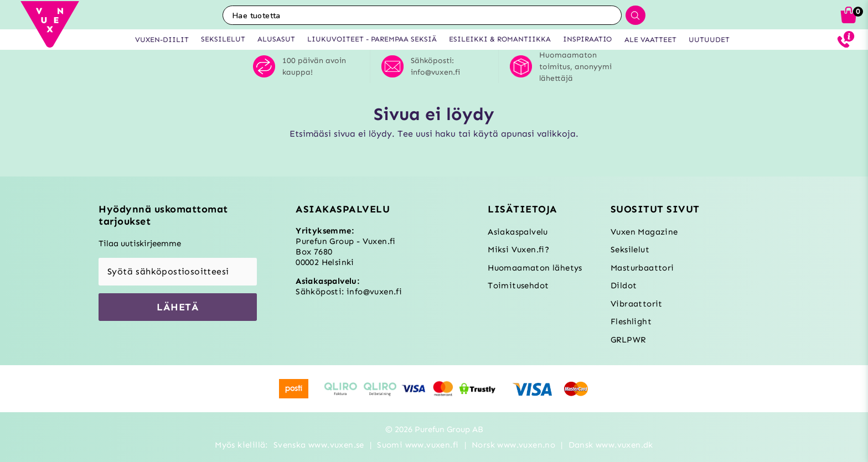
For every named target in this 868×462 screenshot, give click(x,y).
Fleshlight (631, 321)
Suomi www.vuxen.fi (418, 445)
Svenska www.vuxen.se (319, 445)
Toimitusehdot (518, 285)
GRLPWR (628, 340)
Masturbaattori (642, 268)
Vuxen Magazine (644, 232)
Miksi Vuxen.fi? (518, 250)
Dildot (624, 285)
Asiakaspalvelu (518, 232)
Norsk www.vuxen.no (513, 445)
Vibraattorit (637, 304)
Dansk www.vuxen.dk (611, 445)
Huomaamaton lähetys (535, 268)
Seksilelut (630, 250)
